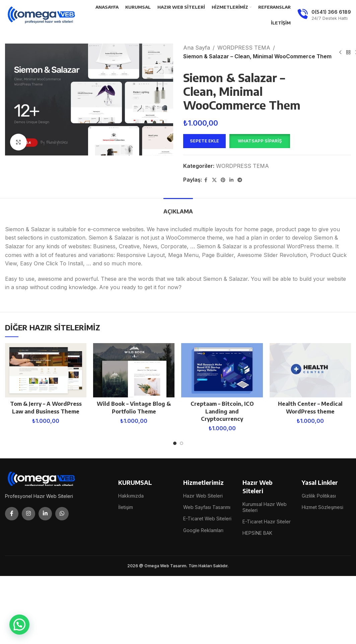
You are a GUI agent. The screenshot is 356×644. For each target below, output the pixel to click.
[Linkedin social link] (231, 180)
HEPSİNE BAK (257, 533)
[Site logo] (42, 14)
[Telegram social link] (240, 180)
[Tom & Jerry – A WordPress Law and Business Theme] (46, 370)
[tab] (178, 208)
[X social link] (214, 180)
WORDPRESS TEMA (244, 48)
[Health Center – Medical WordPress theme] (310, 370)
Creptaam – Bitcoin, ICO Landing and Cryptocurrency (222, 411)
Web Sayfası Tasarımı (207, 507)
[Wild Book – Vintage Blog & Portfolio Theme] (134, 370)
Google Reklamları (203, 530)
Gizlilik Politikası (319, 496)
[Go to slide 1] (175, 443)
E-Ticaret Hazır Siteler (267, 522)
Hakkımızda (131, 496)
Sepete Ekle (204, 141)
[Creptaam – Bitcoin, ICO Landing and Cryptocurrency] (222, 370)
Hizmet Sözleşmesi (323, 507)
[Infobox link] (324, 15)
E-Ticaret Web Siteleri (207, 519)
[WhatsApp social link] (62, 514)
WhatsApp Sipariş (260, 141)
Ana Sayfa (197, 48)
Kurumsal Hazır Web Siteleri (265, 507)
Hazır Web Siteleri (203, 496)
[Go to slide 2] (182, 443)
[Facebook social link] (206, 180)
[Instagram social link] (28, 514)
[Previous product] (340, 52)
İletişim (126, 507)
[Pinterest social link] (223, 180)
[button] (260, 141)
